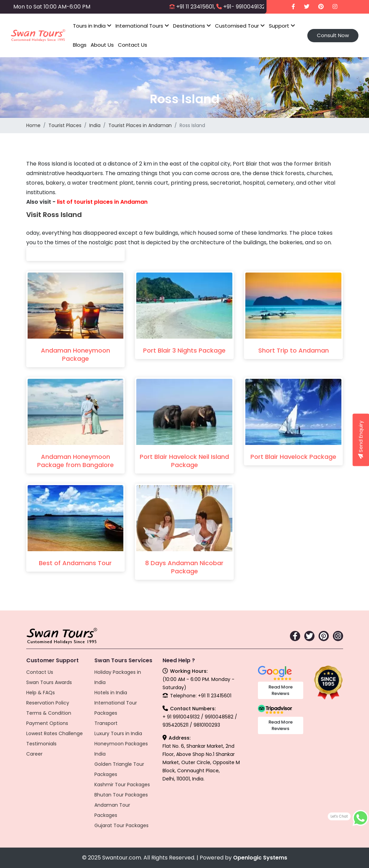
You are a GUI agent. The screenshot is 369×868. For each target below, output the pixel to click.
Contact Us (133, 45)
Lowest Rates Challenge (55, 733)
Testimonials (41, 744)
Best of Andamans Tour (75, 563)
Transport (106, 723)
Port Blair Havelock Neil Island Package (184, 461)
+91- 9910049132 (244, 7)
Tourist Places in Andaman (140, 125)
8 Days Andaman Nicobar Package (184, 567)
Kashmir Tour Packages (122, 785)
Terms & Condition (49, 713)
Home (33, 125)
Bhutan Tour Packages (121, 795)
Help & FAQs (41, 693)
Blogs (80, 45)
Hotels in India (111, 693)
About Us (102, 45)
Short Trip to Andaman (294, 350)
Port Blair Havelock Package (293, 457)
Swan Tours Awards (49, 682)
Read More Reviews (281, 690)
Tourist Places (65, 125)
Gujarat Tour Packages (121, 825)
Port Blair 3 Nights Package (184, 350)
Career (34, 754)
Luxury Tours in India (118, 733)
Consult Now (333, 35)
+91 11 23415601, (196, 7)
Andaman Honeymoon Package (75, 354)
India (95, 125)
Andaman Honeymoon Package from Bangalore (75, 461)
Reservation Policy (48, 703)
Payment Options (47, 723)
